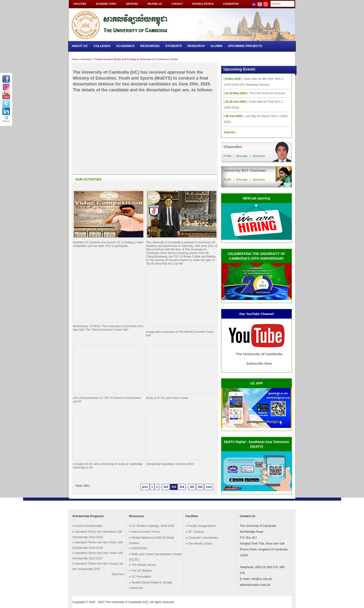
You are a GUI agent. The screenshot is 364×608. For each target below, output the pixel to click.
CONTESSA (139, 548)
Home (75, 59)
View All (117, 574)
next (209, 487)
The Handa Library (144, 565)
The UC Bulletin (142, 571)
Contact (177, 4)
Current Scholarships (89, 526)
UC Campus (196, 532)
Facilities (80, 4)
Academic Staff (106, 4)
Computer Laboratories (203, 538)
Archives (132, 4)
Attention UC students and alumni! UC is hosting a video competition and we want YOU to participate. (108, 244)
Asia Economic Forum (146, 532)
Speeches (259, 156)
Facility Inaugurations (202, 526)
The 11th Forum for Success (267, 93)
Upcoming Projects (245, 46)
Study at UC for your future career (167, 398)
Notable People (203, 4)
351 (192, 487)
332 (166, 487)
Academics (125, 46)
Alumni (216, 46)
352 (200, 487)
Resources (150, 46)
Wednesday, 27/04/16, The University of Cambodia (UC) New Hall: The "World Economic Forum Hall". (108, 328)
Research (196, 46)
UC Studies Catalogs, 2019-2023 (153, 526)
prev (145, 487)
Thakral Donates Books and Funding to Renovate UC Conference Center (136, 59)
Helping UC (155, 4)
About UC (80, 46)
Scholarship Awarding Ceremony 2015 (170, 464)
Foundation (231, 4)
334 (182, 487)
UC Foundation (141, 577)
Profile (227, 156)
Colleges (102, 46)
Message (242, 156)
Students (174, 46)
